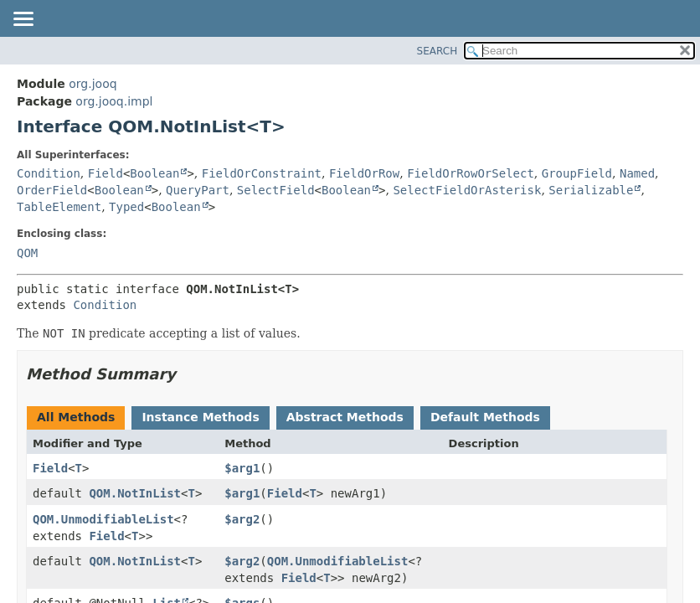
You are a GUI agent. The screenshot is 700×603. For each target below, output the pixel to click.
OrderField (52, 190)
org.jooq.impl (114, 101)
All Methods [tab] (76, 417)
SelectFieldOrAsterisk (467, 190)
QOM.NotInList (135, 493)
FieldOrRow (364, 173)
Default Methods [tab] (485, 417)
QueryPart (198, 190)
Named (637, 173)
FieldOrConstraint (262, 173)
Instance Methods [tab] (200, 417)
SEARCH (437, 51)
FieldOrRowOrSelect (471, 173)
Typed (126, 207)
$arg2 (242, 519)
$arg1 (242, 468)
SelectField (276, 190)
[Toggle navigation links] (23, 20)
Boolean (154, 173)
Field (106, 173)
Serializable (591, 190)
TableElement (59, 207)
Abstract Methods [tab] (345, 417)
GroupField (577, 173)
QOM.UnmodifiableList (103, 519)
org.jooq (93, 84)
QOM (27, 253)
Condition (49, 173)
